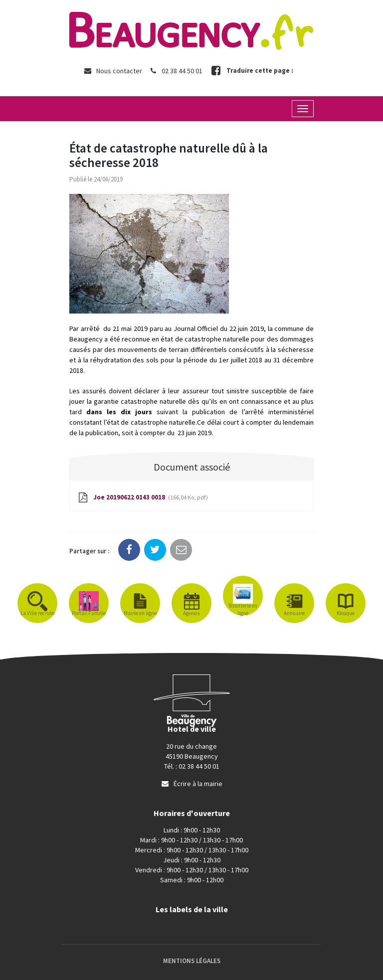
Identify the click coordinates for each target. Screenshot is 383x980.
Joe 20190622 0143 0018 (142, 498)
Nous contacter (113, 71)
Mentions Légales (192, 961)
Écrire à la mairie (191, 784)
